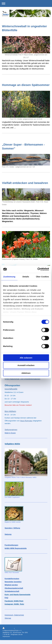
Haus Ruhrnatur (26, 421)
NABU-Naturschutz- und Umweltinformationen (22, 379)
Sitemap (18, 628)
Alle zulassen (26, 358)
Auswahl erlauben (26, 365)
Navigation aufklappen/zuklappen (26, 3)
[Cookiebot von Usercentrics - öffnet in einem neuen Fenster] (37, 269)
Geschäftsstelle (11, 389)
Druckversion (8, 628)
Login (48, 628)
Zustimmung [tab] (9, 276)
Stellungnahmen (11, 430)
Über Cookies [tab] (42, 276)
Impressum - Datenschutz (19, 636)
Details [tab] (26, 276)
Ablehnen (26, 373)
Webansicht (46, 630)
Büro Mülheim (10, 411)
